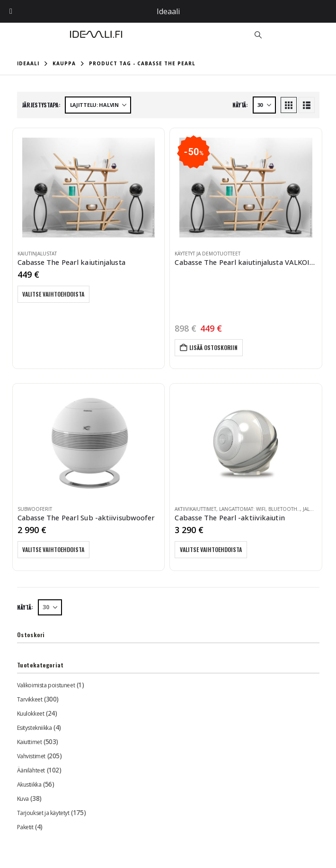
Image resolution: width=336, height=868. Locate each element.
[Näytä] (264, 105)
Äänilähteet (31, 770)
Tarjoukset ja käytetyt (43, 813)
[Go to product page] (89, 188)
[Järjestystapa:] (98, 105)
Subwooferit (35, 509)
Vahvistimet (31, 756)
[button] (258, 35)
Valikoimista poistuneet (46, 685)
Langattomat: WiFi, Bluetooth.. (260, 509)
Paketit (25, 827)
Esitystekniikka (35, 728)
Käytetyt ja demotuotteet (208, 254)
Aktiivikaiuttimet (195, 509)
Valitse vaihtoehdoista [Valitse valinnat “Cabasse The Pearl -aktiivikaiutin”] (211, 549)
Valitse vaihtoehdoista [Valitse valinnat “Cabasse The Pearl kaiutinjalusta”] (54, 294)
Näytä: (240, 105)
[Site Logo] (96, 34)
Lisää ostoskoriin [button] (213, 347)
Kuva (23, 799)
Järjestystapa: (41, 105)
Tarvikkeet (30, 699)
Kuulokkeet (31, 714)
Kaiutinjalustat (37, 254)
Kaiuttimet (30, 742)
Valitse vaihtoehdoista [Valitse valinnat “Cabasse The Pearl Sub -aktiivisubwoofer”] (54, 549)
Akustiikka (29, 785)
